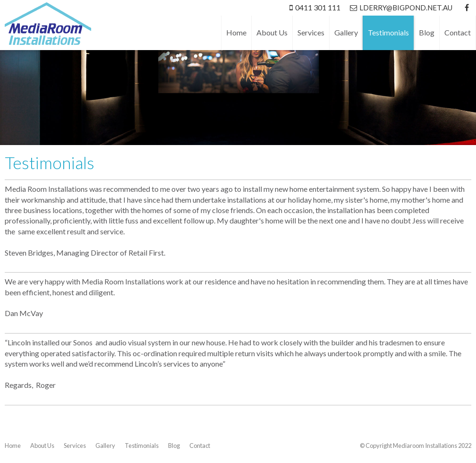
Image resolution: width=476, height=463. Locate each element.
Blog (174, 446)
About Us (42, 446)
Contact (200, 446)
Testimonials (142, 446)
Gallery (105, 446)
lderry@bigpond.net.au (406, 8)
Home (13, 446)
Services (75, 446)
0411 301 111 (318, 7)
